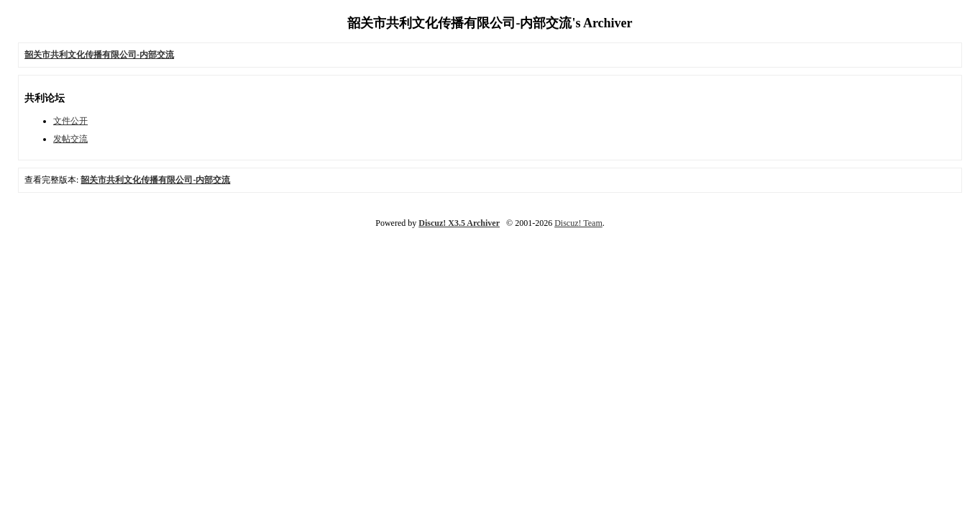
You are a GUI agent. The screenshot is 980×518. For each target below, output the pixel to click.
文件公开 (70, 121)
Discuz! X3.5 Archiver (459, 223)
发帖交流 (70, 139)
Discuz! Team (578, 223)
